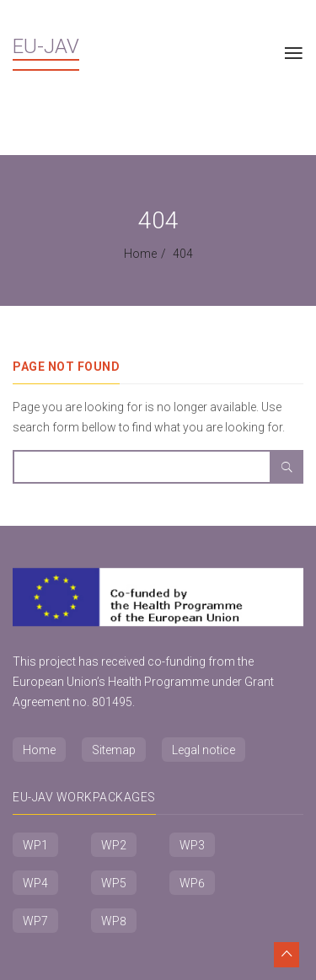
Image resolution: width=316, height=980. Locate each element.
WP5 (114, 883)
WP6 (192, 883)
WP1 (35, 845)
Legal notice (204, 750)
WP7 (35, 921)
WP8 (114, 921)
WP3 (192, 845)
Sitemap (114, 750)
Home (140, 254)
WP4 (35, 883)
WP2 (114, 845)
